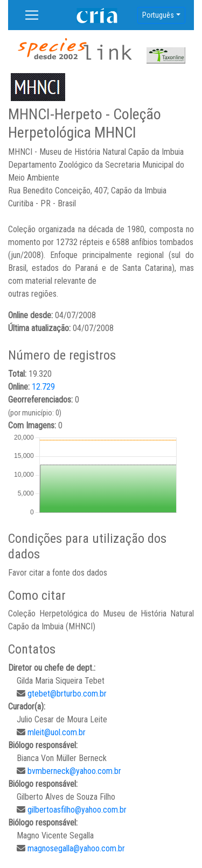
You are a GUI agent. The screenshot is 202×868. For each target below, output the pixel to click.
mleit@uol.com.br (57, 732)
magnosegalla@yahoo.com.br (76, 848)
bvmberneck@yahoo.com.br (74, 771)
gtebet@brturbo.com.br (67, 694)
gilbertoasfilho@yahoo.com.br (77, 810)
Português (158, 15)
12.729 (43, 387)
